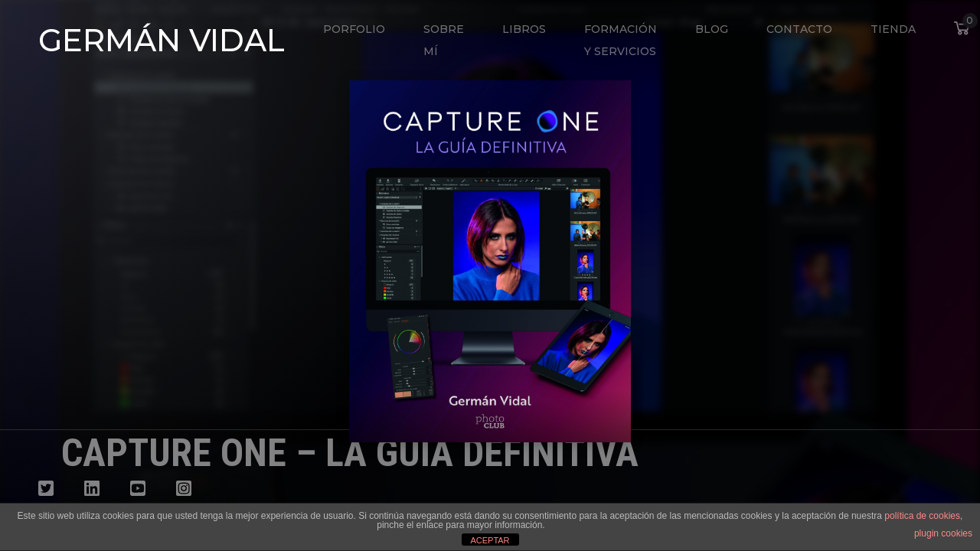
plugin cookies (943, 533)
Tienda (893, 29)
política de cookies (922, 516)
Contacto (799, 29)
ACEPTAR (490, 540)
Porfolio (354, 29)
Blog (712, 29)
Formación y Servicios (621, 40)
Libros (524, 29)
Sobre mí (444, 40)
